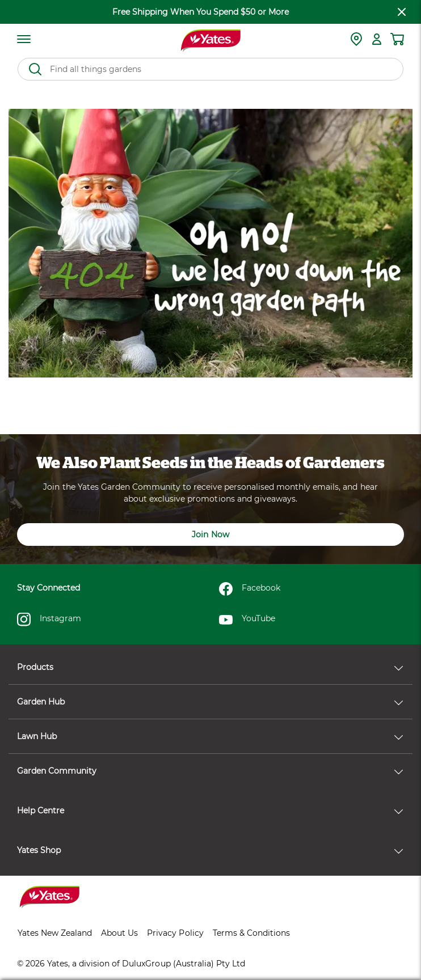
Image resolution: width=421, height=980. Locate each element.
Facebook (250, 589)
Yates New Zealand (55, 933)
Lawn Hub (210, 736)
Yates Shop (210, 850)
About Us (119, 933)
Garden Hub (210, 702)
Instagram (49, 620)
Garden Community (210, 771)
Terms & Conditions (251, 933)
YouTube (247, 620)
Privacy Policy (175, 933)
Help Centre (210, 811)
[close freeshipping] (402, 12)
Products (210, 667)
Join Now (210, 534)
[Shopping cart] (397, 39)
